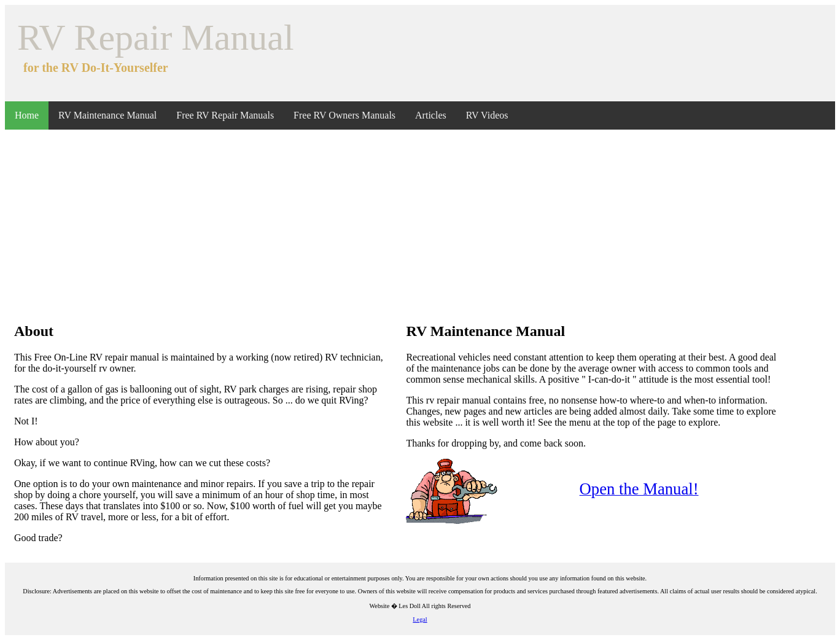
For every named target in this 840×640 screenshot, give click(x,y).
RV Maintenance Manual (107, 115)
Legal (420, 619)
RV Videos (487, 115)
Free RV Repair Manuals (225, 115)
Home (27, 115)
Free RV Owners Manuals (344, 115)
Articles (431, 115)
